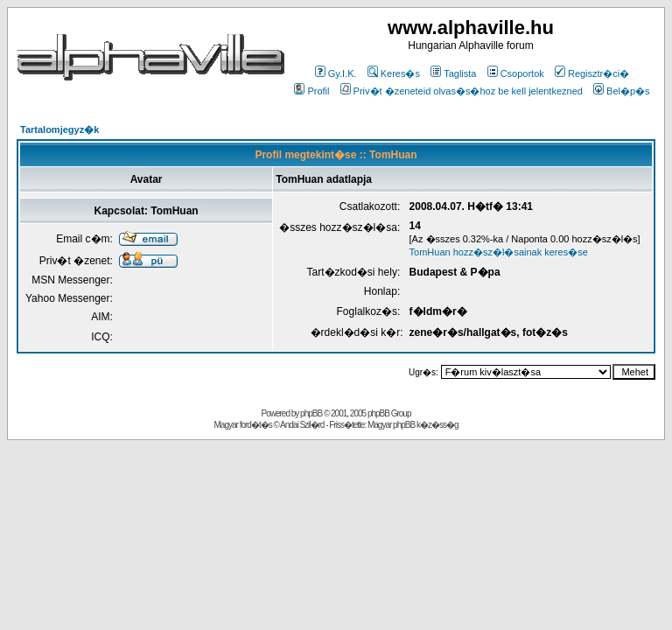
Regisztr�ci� (592, 73)
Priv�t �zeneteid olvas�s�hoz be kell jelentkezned (462, 91)
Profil (311, 91)
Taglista (453, 73)
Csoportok (516, 73)
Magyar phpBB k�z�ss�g (413, 425)
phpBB (311, 413)
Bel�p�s (622, 91)
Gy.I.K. (336, 73)
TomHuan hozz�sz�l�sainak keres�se (499, 252)
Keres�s (394, 73)
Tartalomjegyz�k (59, 129)
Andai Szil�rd (302, 425)
